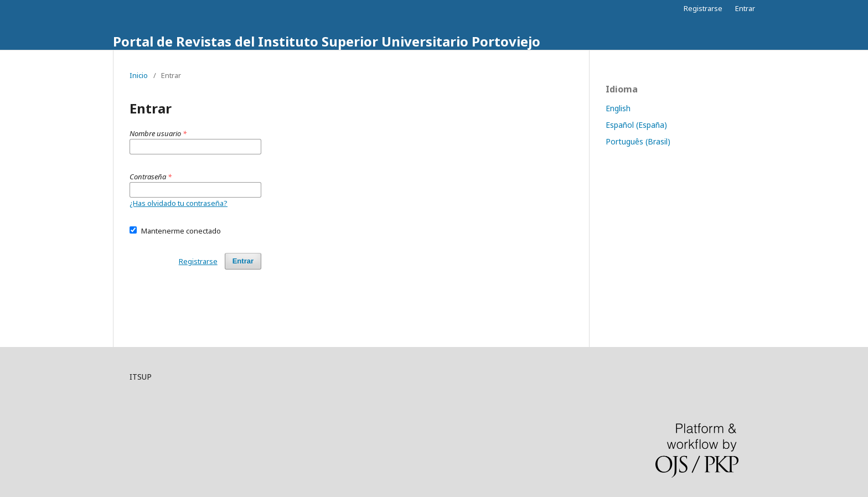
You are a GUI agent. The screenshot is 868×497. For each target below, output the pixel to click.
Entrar (745, 8)
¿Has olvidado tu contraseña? (179, 203)
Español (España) (636, 125)
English (618, 108)
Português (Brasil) (638, 141)
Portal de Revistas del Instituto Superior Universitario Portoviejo (327, 41)
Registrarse (703, 8)
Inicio (139, 75)
